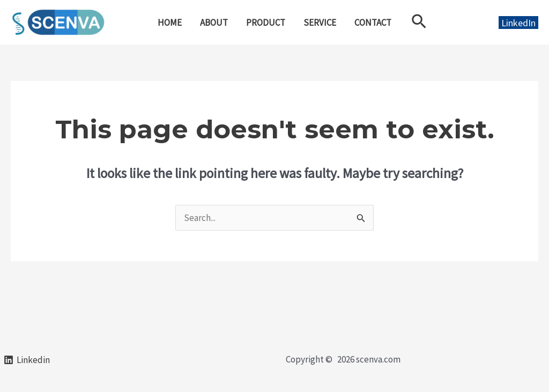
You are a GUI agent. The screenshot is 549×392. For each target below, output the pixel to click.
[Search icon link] (419, 22)
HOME (170, 23)
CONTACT (373, 23)
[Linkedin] (27, 360)
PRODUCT (266, 23)
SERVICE (320, 23)
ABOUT (214, 23)
